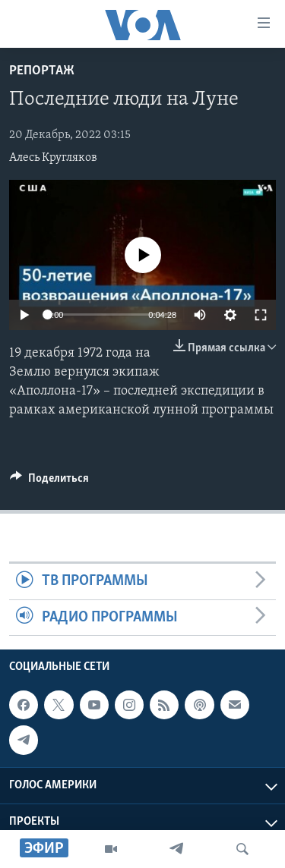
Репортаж (42, 71)
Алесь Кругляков (53, 158)
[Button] (49, 482)
